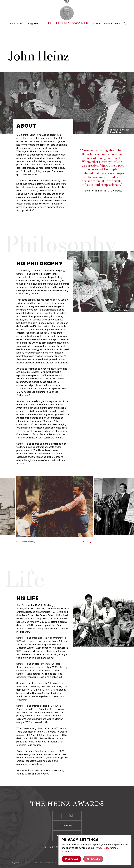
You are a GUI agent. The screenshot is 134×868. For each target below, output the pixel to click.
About (96, 23)
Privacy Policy (102, 848)
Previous (84, 542)
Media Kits (67, 825)
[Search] (124, 23)
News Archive (112, 23)
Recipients (16, 23)
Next (90, 542)
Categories (32, 23)
